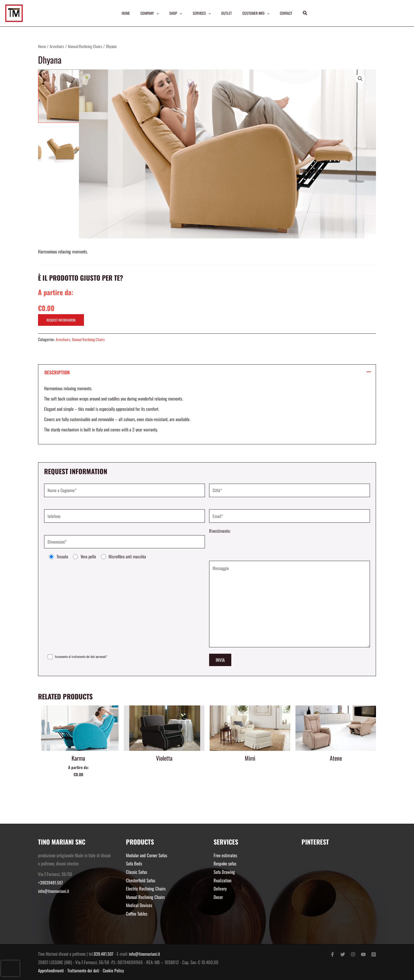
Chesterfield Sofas (141, 880)
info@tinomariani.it (54, 891)
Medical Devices (139, 905)
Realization (222, 880)
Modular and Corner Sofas (147, 855)
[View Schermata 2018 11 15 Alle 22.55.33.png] (55, 86)
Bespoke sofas (225, 864)
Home (43, 46)
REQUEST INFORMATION (61, 320)
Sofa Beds (134, 864)
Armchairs (58, 46)
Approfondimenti (51, 971)
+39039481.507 (51, 882)
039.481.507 (104, 954)
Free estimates (225, 855)
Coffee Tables (137, 914)
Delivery (220, 889)
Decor (218, 897)
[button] (307, 13)
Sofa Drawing (224, 872)
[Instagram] (353, 955)
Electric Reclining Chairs (146, 889)
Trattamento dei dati (85, 971)
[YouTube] (363, 955)
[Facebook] (332, 955)
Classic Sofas (137, 872)
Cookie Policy (115, 971)
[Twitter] (343, 955)
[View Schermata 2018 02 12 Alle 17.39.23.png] (55, 123)
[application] (155, 13)
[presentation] (10, 968)
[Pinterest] (374, 955)
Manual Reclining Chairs (88, 46)
